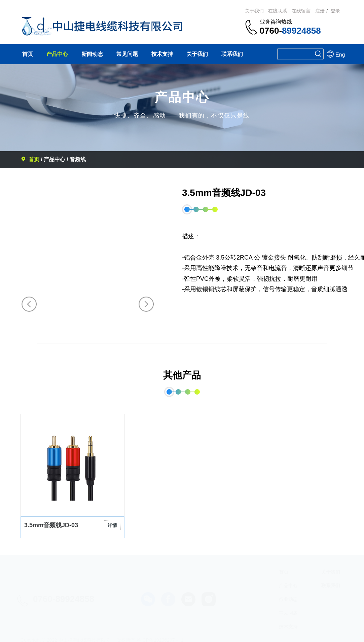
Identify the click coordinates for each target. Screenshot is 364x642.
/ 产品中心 (53, 159)
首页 (31, 159)
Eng (331, 54)
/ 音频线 (76, 159)
